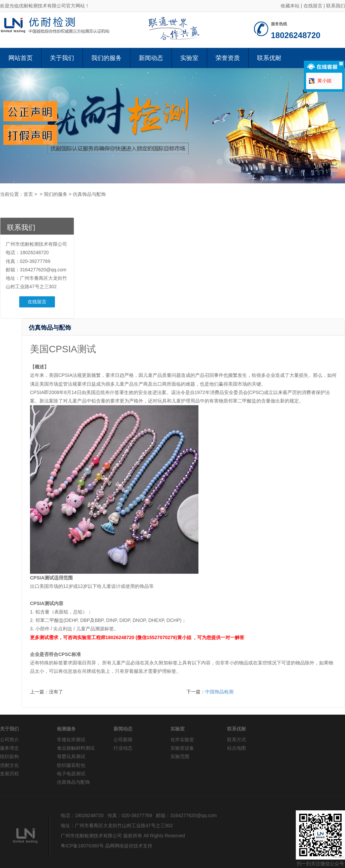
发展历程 (9, 774)
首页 (28, 194)
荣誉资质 (228, 58)
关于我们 (62, 58)
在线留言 (313, 6)
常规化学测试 (71, 740)
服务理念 (9, 748)
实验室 (189, 58)
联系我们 (336, 6)
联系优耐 (269, 58)
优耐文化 (9, 765)
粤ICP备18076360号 (82, 846)
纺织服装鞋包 (71, 765)
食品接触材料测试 (76, 748)
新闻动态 (151, 58)
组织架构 (9, 756)
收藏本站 (290, 6)
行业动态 (123, 748)
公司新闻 (123, 740)
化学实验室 (182, 740)
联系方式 (237, 740)
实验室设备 (182, 748)
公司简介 (9, 740)
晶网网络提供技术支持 (129, 846)
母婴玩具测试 (71, 756)
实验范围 (180, 756)
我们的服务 (106, 58)
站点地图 (237, 748)
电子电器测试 (71, 774)
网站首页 (21, 58)
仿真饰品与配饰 (89, 194)
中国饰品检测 (219, 692)
